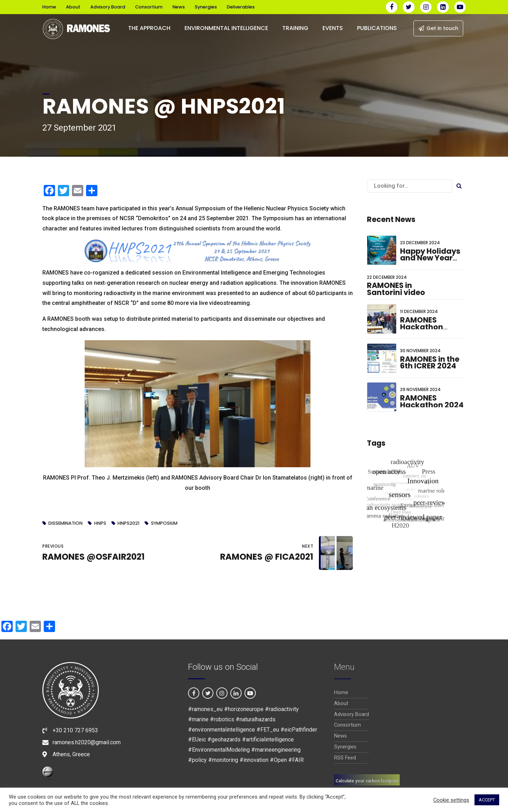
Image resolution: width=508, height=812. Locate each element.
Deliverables (241, 7)
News (179, 7)
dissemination (65, 524)
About (73, 7)
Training (295, 28)
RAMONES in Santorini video (396, 289)
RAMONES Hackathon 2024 (432, 401)
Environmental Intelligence (226, 28)
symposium (164, 524)
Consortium (149, 7)
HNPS (100, 524)
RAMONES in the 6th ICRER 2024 (430, 363)
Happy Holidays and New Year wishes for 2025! (431, 258)
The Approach (149, 28)
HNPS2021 (128, 524)
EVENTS (333, 28)
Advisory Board (108, 7)
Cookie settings (451, 800)
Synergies (206, 7)
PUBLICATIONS (377, 28)
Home (49, 7)
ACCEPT (487, 800)
